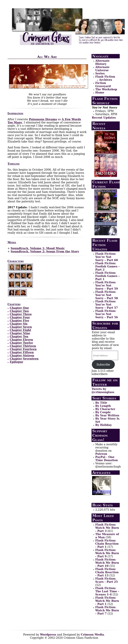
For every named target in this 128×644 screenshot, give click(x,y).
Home (100, 92)
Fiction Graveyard (103, 85)
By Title (101, 403)
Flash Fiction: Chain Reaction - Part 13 (107, 572)
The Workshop (106, 89)
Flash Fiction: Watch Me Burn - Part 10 (107, 563)
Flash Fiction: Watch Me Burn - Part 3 (107, 528)
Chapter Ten (19, 336)
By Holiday (104, 425)
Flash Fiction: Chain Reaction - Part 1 (107, 544)
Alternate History (102, 62)
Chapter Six (19, 324)
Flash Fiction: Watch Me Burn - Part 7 (107, 610)
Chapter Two (19, 311)
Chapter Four (20, 317)
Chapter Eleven (21, 340)
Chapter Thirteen (23, 346)
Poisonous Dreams (43, 119)
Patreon (101, 454)
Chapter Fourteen (23, 349)
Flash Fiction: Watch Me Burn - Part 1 (107, 601)
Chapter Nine (20, 333)
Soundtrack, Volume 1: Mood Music (38, 248)
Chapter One (19, 308)
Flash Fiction (105, 77)
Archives (106, 80)
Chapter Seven (21, 327)
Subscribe (103, 364)
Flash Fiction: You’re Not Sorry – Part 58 (107, 295)
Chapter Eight (21, 330)
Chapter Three (21, 314)
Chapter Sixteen (22, 356)
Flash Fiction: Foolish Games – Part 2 (107, 266)
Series (100, 73)
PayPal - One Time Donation (107, 459)
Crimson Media (92, 635)
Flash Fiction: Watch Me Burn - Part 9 (107, 553)
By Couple (103, 412)
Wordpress (48, 635)
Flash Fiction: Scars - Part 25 (107, 580)
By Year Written (107, 415)
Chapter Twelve (21, 343)
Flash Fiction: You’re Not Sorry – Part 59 (107, 285)
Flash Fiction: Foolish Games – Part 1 (107, 276)
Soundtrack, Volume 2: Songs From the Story (45, 251)
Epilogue (17, 362)
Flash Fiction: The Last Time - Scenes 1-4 (107, 591)
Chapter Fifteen (22, 352)
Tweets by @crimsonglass (103, 391)
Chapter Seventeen (24, 359)
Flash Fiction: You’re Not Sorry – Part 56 (107, 314)
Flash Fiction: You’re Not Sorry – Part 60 (107, 257)
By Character (105, 409)
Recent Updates (104, 118)
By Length (103, 406)
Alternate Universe (102, 69)
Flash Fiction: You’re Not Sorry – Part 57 (107, 305)
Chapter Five (20, 321)
